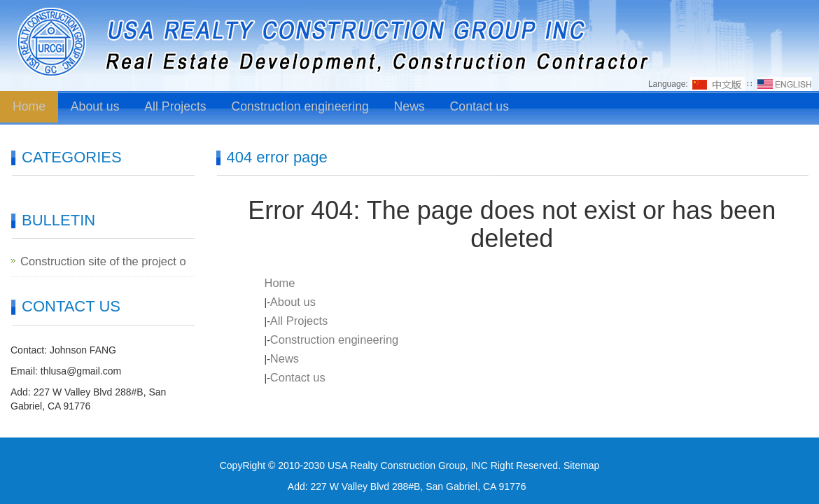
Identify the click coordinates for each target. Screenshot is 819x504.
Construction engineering (290, 107)
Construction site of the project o (91, 261)
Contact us (463, 107)
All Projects (172, 107)
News (395, 107)
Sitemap (581, 465)
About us (94, 107)
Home (29, 107)
